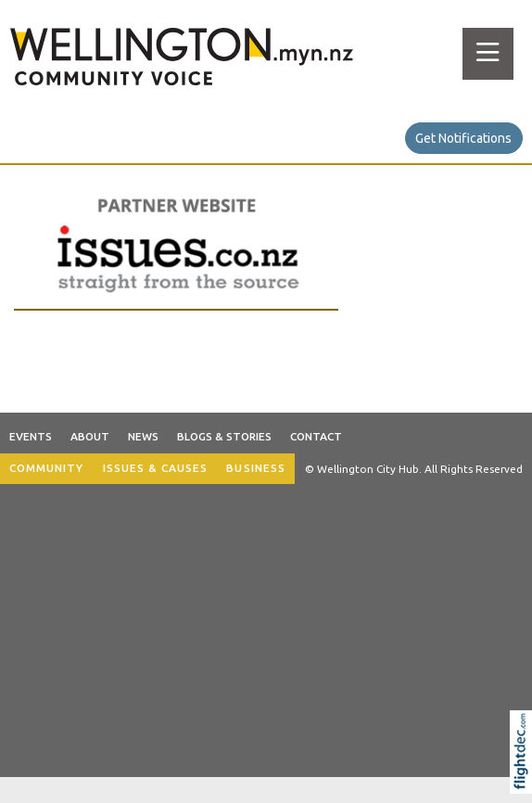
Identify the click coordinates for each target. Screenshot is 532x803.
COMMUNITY (47, 468)
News (143, 436)
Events (31, 436)
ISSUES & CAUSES (156, 468)
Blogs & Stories (224, 436)
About (90, 436)
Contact (316, 436)
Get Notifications (463, 138)
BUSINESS (255, 468)
